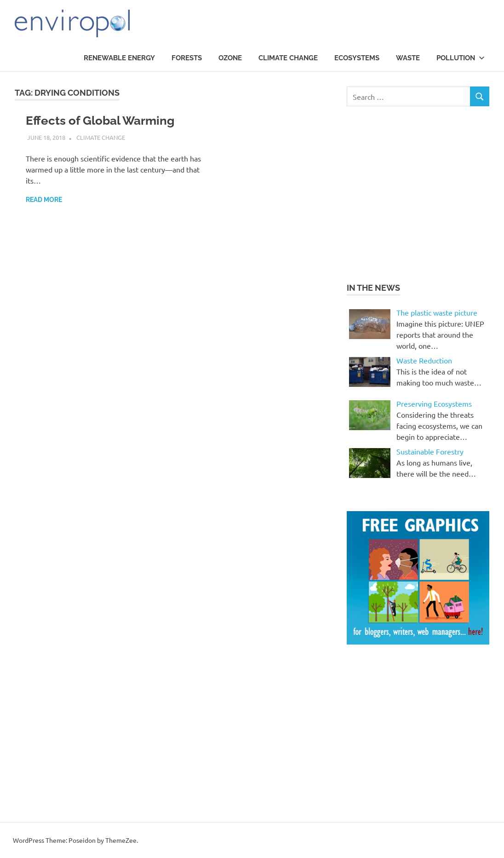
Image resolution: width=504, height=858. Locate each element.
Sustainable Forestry (430, 451)
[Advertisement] (424, 193)
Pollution (461, 58)
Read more (44, 200)
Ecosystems (357, 58)
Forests (187, 58)
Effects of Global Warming (100, 121)
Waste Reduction (424, 360)
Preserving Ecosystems (434, 403)
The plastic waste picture (437, 312)
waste (408, 58)
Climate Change (288, 58)
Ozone (230, 58)
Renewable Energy (119, 58)
